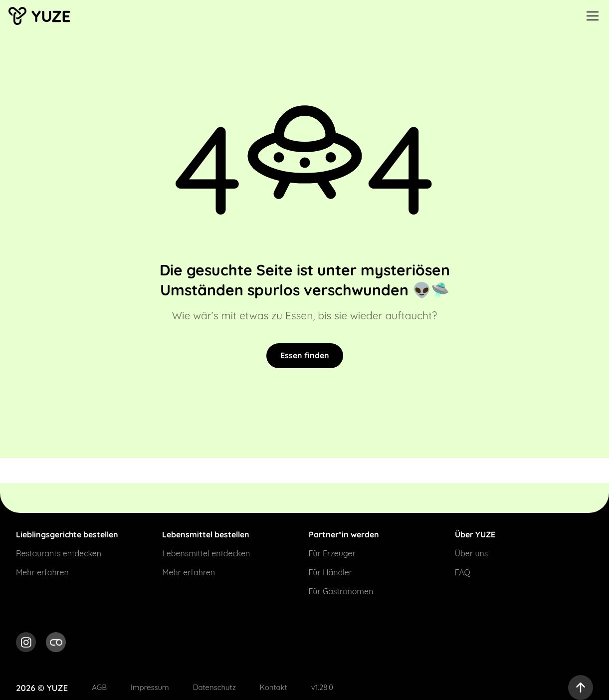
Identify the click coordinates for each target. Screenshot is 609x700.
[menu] (593, 16)
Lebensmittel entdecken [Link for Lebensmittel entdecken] (206, 553)
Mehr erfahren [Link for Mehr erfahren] (42, 572)
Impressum (150, 687)
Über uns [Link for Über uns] (472, 553)
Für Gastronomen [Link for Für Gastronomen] (341, 591)
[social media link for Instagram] (26, 644)
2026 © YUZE (42, 688)
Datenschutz (214, 687)
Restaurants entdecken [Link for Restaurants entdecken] (59, 553)
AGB (99, 687)
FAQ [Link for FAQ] (463, 572)
